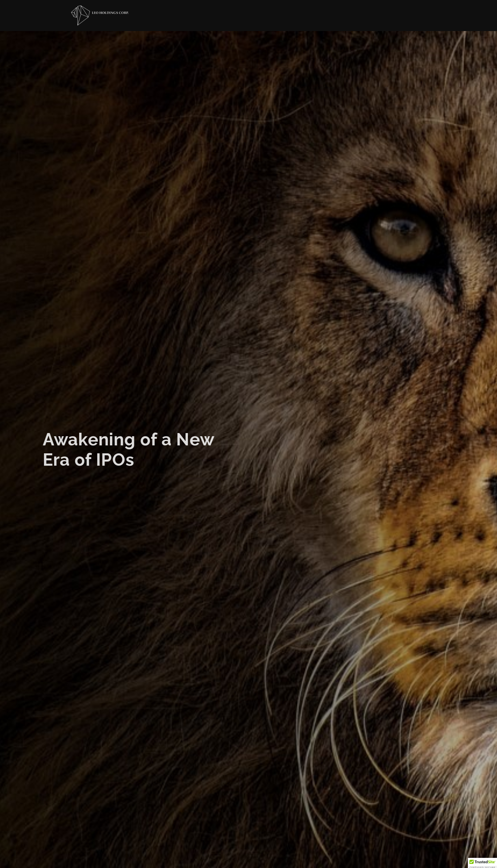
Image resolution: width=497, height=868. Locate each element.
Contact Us (363, 20)
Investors (315, 18)
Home (234, 16)
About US (269, 17)
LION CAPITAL (410, 22)
